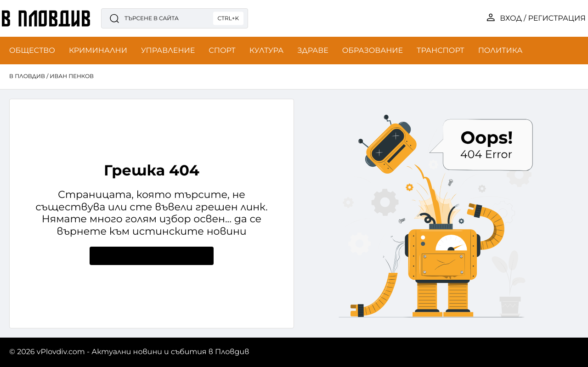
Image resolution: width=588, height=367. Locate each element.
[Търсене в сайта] (175, 18)
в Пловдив (27, 76)
